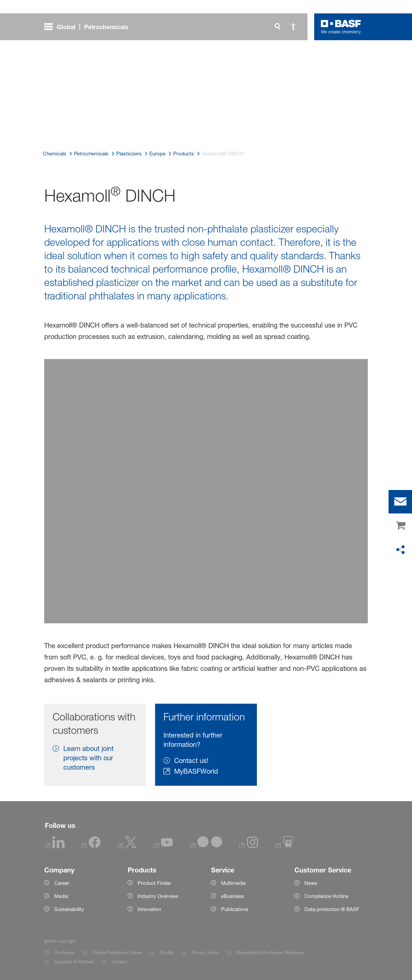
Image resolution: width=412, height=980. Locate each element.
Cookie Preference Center (117, 953)
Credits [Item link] (167, 953)
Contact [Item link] (119, 962)
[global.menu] (89, 27)
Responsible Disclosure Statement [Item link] (270, 953)
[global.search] (277, 27)
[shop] (400, 526)
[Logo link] (341, 27)
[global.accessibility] (293, 27)
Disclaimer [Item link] (64, 953)
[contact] (400, 502)
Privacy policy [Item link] (205, 953)
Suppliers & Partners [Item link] (74, 962)
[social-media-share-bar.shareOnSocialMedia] (400, 550)
